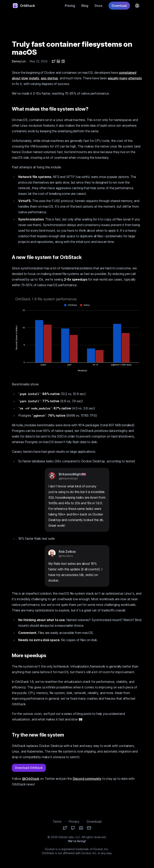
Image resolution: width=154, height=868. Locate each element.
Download (119, 6)
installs (34, 78)
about (16, 78)
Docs (98, 6)
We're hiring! (77, 841)
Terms (57, 822)
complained (128, 73)
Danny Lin (19, 61)
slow (25, 78)
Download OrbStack (29, 768)
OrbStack (24, 6)
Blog (85, 6)
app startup (49, 78)
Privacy (74, 822)
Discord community (87, 779)
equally (113, 78)
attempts (135, 78)
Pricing (70, 6)
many (123, 78)
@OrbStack (31, 779)
